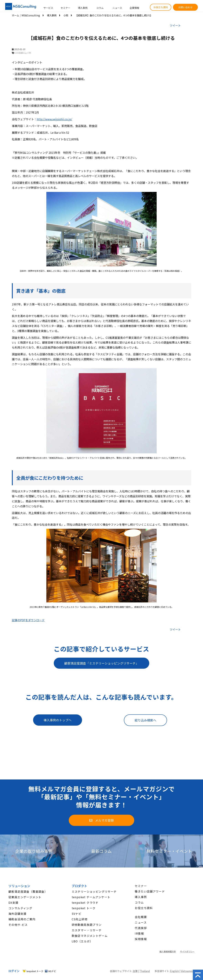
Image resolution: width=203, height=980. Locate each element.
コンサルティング (20, 908)
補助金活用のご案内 (22, 919)
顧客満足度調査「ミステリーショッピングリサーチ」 (101, 663)
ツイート (175, 25)
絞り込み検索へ (145, 720)
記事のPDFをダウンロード (28, 620)
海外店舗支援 (17, 914)
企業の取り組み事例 (34, 851)
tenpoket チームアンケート (91, 897)
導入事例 (83, 8)
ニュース (117, 8)
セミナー (65, 8)
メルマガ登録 (104, 820)
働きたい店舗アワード (150, 891)
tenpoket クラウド (85, 903)
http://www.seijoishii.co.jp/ (54, 119)
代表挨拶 (141, 928)
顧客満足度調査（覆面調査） (28, 891)
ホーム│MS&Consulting (26, 15)
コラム (100, 8)
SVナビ (77, 914)
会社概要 (141, 917)
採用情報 (141, 939)
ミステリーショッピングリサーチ (94, 891)
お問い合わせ (185, 7)
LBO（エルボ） (82, 941)
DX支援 (13, 903)
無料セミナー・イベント (169, 851)
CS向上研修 (80, 919)
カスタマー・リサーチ (87, 930)
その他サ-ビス (18, 925)
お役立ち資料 (161, 7)
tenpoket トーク (84, 908)
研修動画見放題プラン (87, 925)
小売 (66, 15)
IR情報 (139, 933)
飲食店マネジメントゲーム (90, 936)
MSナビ (52, 971)
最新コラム (101, 851)
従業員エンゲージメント (25, 897)
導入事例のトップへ (58, 720)
